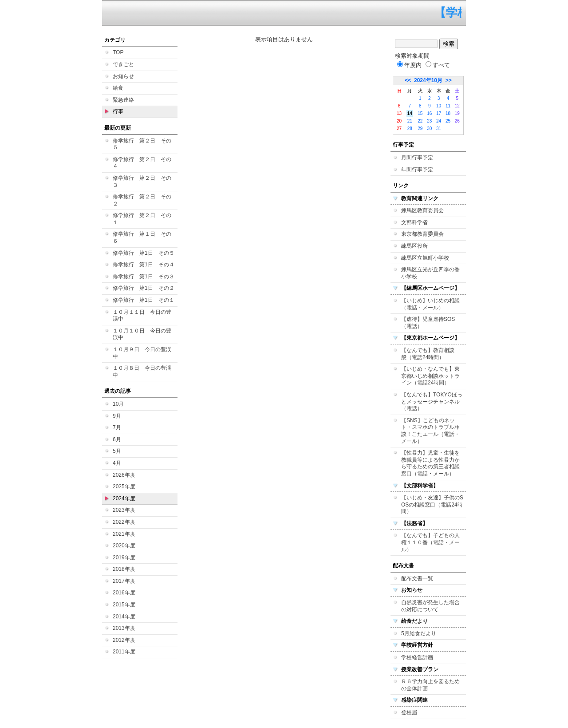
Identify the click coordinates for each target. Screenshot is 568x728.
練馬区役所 (414, 246)
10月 (118, 404)
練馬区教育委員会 (422, 210)
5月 (117, 451)
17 (439, 113)
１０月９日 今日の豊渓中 (142, 353)
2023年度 (124, 510)
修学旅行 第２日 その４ (142, 163)
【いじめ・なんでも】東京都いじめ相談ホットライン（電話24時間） (430, 376)
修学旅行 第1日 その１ (144, 300)
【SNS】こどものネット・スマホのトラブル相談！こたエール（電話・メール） (430, 431)
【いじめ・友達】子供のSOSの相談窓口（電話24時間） (432, 504)
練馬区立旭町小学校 (425, 258)
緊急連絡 (123, 100)
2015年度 (124, 605)
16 (429, 113)
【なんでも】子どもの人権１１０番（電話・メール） (430, 542)
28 (410, 129)
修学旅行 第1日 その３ (144, 277)
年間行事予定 (417, 170)
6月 (117, 439)
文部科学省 (414, 222)
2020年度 (124, 546)
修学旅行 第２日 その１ (142, 219)
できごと (123, 64)
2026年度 (124, 475)
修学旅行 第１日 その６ (142, 237)
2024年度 (124, 499)
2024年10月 (428, 80)
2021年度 (124, 534)
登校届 (409, 712)
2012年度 (124, 640)
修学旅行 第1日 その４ (144, 265)
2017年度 (124, 581)
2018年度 (124, 569)
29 (420, 129)
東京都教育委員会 (422, 234)
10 (439, 106)
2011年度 (124, 652)
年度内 (409, 65)
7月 (117, 427)
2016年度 (124, 593)
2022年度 (124, 522)
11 (448, 106)
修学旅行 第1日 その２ (144, 288)
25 (448, 121)
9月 (117, 416)
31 (439, 129)
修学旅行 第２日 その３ (142, 182)
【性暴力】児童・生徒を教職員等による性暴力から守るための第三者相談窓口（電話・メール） (430, 463)
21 (410, 121)
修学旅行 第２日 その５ (142, 144)
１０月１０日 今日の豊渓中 (142, 334)
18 (448, 113)
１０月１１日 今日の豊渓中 (142, 316)
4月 (117, 463)
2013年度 (124, 628)
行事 (118, 111)
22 (420, 121)
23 (429, 121)
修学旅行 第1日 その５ (144, 253)
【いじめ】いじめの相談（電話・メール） (430, 304)
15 (420, 113)
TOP (118, 52)
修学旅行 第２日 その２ (142, 200)
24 (439, 121)
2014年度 (124, 617)
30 (429, 129)
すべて (438, 65)
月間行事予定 (417, 158)
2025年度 (124, 487)
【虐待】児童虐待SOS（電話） (428, 323)
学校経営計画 (417, 657)
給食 (118, 88)
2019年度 (124, 558)
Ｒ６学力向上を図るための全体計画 (430, 685)
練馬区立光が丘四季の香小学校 (430, 273)
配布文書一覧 (417, 578)
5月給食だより (419, 633)
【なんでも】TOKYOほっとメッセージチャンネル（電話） (432, 402)
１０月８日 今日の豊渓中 (142, 372)
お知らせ (123, 76)
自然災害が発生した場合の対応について (430, 606)
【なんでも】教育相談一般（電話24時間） (430, 354)
